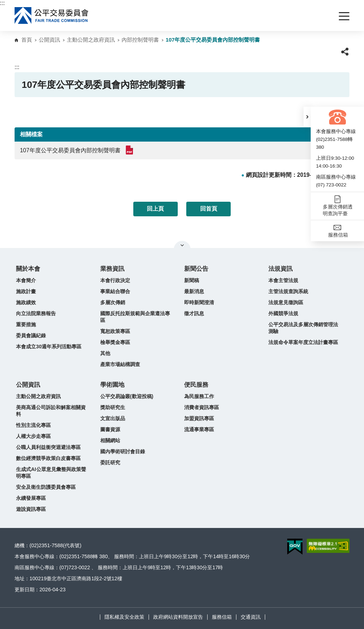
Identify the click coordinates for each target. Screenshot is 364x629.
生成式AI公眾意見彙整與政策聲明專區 (51, 473)
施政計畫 (26, 291)
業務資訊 (112, 269)
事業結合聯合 (115, 291)
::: (2, 3)
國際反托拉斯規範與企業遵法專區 (135, 317)
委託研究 (110, 462)
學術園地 (112, 385)
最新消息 (194, 291)
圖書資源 (110, 429)
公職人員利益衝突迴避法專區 (48, 447)
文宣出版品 (113, 418)
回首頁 (209, 209)
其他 (105, 353)
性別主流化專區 (33, 425)
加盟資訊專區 (199, 418)
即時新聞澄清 (199, 302)
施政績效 (26, 302)
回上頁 (155, 209)
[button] (307, 117)
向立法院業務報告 (36, 313)
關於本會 (28, 269)
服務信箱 (222, 617)
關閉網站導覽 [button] (182, 245)
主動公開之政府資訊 (91, 40)
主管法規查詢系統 (288, 291)
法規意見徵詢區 (286, 302)
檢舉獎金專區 (115, 342)
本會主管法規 (283, 280)
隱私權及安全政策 (124, 617)
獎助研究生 (113, 407)
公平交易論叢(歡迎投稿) (127, 396)
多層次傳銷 (113, 302)
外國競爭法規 (283, 313)
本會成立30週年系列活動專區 (49, 347)
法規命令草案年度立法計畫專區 (303, 342)
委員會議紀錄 (31, 335)
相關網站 (110, 440)
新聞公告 (196, 269)
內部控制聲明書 (140, 40)
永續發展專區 (31, 498)
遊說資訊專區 (31, 509)
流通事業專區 (199, 429)
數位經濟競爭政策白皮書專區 (48, 458)
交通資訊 (251, 617)
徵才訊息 (194, 313)
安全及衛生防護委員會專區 (46, 487)
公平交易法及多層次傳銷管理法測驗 (303, 328)
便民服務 (196, 385)
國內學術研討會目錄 (123, 451)
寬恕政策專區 (115, 331)
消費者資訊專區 (202, 407)
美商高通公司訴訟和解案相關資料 (51, 411)
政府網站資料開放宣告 (178, 617)
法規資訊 (280, 269)
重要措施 (26, 324)
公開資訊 (49, 40)
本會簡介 (26, 280)
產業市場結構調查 (120, 364)
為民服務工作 (199, 396)
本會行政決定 (115, 280)
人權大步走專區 (33, 436)
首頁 (27, 40)
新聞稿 (192, 280)
